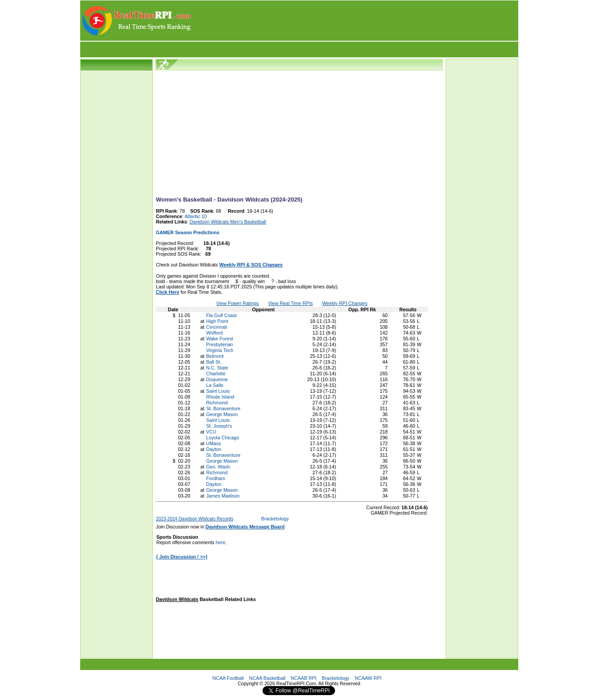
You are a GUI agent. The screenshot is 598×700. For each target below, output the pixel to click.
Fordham (216, 478)
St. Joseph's (219, 426)
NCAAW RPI (368, 678)
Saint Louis (218, 391)
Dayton (214, 449)
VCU (211, 432)
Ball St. (214, 362)
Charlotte (216, 374)
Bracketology (275, 519)
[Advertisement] (355, 21)
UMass (213, 443)
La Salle (215, 385)
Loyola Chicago (222, 438)
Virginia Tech (220, 350)
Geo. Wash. (219, 467)
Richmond (217, 403)
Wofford (214, 333)
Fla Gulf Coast (221, 315)
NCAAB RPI (303, 678)
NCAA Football (228, 678)
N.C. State (217, 368)
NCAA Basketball (267, 678)
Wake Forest (219, 339)
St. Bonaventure (223, 408)
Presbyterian (219, 344)
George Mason (222, 414)
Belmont (215, 356)
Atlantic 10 (196, 216)
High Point (217, 321)
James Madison (223, 496)
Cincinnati (217, 327)
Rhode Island (220, 397)
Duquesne (217, 379)
